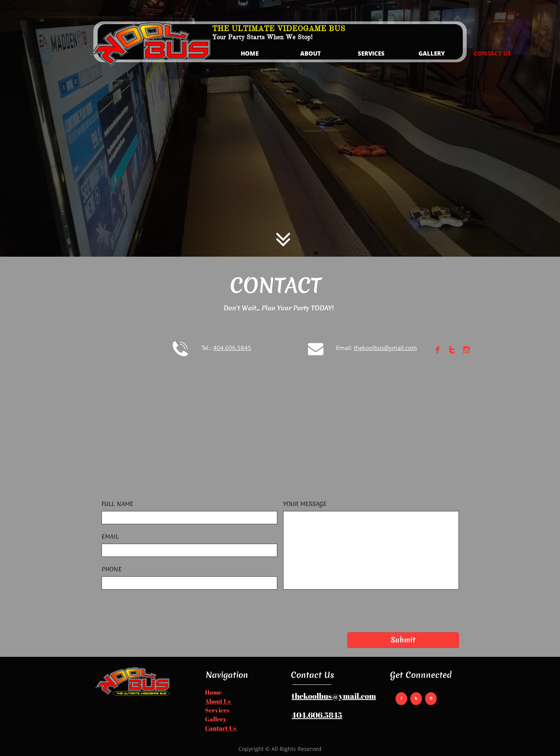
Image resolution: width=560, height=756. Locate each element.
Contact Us (221, 728)
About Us (218, 701)
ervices (219, 710)
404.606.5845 (317, 715)
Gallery (216, 719)
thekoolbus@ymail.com (334, 696)
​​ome (216, 692)
